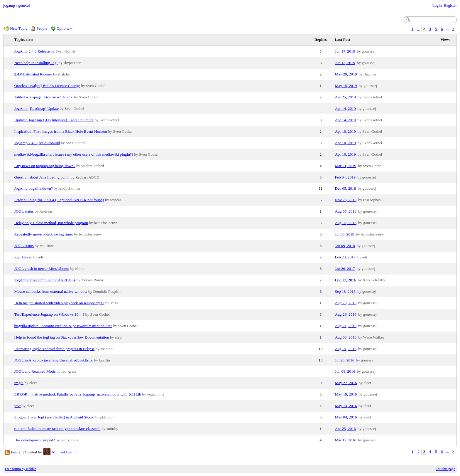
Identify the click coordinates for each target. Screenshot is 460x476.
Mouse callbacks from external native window (51, 291)
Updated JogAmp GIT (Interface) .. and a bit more (54, 120)
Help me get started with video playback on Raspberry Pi (59, 303)
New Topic (19, 28)
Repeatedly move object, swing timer (44, 234)
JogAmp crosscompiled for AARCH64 (45, 280)
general (24, 5)
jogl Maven (23, 257)
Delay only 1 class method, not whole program (51, 223)
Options (63, 28)
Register (450, 5)
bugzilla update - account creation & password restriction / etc (63, 326)
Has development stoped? (35, 440)
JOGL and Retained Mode (35, 371)
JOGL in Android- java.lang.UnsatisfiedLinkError (54, 360)
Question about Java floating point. (42, 177)
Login (437, 5)
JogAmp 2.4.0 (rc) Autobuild (37, 143)
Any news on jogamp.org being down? (45, 166)
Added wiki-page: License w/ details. (44, 97)
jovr (18, 406)
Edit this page (445, 469)
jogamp (9, 5)
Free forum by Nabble (21, 469)
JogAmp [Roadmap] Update (37, 109)
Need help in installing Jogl (36, 63)
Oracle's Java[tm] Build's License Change (47, 86)
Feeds (15, 452)
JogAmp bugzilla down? (34, 188)
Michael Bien (63, 452)
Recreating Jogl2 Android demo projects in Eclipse (55, 349)
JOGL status (24, 211)
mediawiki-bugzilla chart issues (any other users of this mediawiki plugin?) (74, 154)
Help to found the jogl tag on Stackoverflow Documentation (62, 337)
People (42, 28)
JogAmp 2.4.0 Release (32, 51)
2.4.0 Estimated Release (33, 74)
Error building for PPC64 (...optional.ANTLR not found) (59, 200)
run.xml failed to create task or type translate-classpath (58, 429)
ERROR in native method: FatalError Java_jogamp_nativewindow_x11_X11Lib (78, 394)
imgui (19, 383)
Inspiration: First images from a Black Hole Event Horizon (61, 131)
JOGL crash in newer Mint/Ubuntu (42, 269)
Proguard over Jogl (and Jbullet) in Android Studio (54, 417)
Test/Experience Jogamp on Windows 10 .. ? (49, 314)
